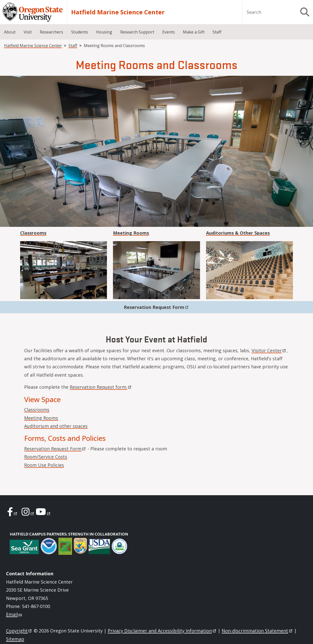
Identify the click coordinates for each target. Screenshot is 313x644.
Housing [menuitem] (104, 32)
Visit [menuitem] (28, 32)
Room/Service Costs (46, 457)
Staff (73, 46)
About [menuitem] (10, 32)
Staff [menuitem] (217, 32)
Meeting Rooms (41, 418)
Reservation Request (156, 307)
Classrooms (37, 410)
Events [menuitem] (169, 32)
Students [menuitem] (80, 32)
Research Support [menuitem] (137, 32)
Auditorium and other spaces (56, 426)
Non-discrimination (257, 631)
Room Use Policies (44, 465)
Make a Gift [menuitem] (194, 32)
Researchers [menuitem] (51, 32)
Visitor (269, 350)
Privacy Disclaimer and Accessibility (162, 631)
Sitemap (15, 639)
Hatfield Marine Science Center (118, 12)
